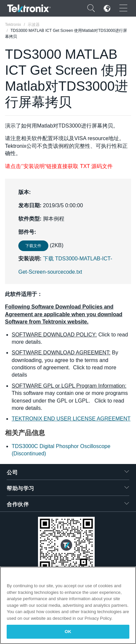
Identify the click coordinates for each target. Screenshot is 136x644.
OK (68, 632)
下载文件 (33, 246)
